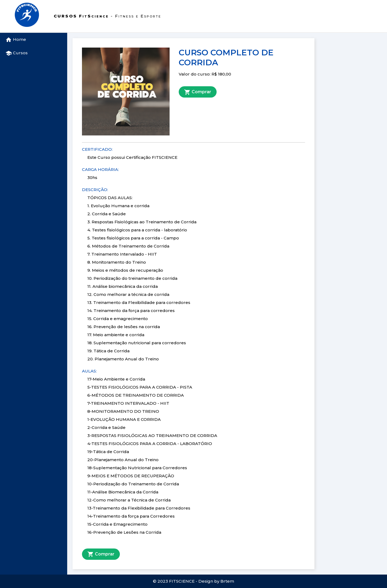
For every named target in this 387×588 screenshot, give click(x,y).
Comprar (198, 92)
